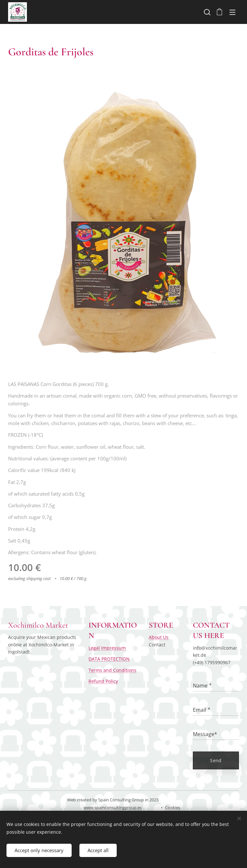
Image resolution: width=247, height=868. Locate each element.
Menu (232, 12)
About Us (159, 637)
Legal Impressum (107, 648)
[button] (206, 12)
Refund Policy (103, 681)
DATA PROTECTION (109, 659)
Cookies (173, 808)
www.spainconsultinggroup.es (113, 808)
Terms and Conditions (112, 670)
